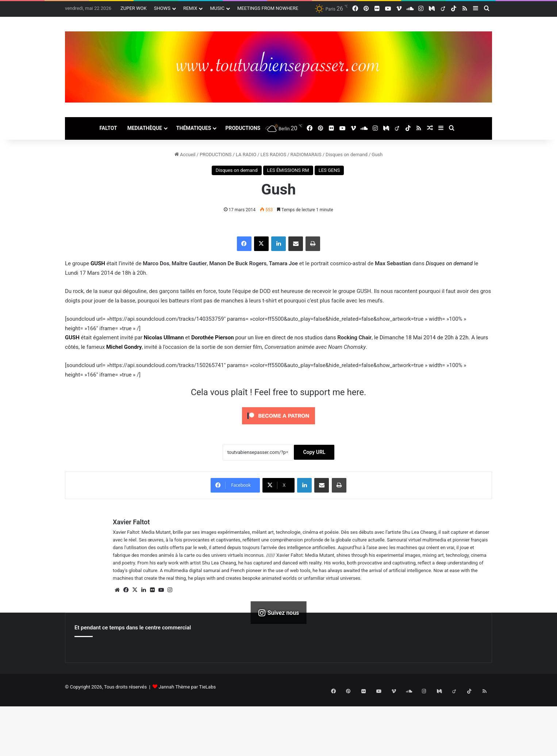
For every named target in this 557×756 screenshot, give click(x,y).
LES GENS (329, 170)
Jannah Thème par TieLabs (187, 687)
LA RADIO (246, 155)
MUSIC (217, 8)
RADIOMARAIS (306, 155)
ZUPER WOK (134, 8)
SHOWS (162, 8)
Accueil (185, 155)
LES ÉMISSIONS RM (288, 170)
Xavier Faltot (131, 522)
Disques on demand (347, 155)
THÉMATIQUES (194, 128)
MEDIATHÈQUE (145, 128)
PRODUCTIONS (243, 128)
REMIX (190, 8)
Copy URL (314, 452)
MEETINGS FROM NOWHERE (268, 8)
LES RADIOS (274, 155)
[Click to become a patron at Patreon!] (278, 426)
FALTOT (108, 128)
